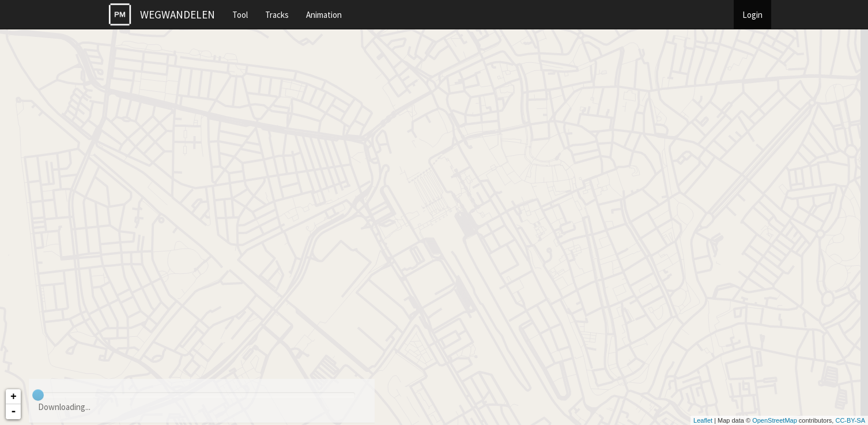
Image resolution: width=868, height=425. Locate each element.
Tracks (277, 15)
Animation (324, 15)
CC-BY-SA (850, 420)
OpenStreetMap (775, 420)
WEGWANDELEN (178, 14)
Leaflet (703, 420)
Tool (240, 15)
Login (752, 15)
